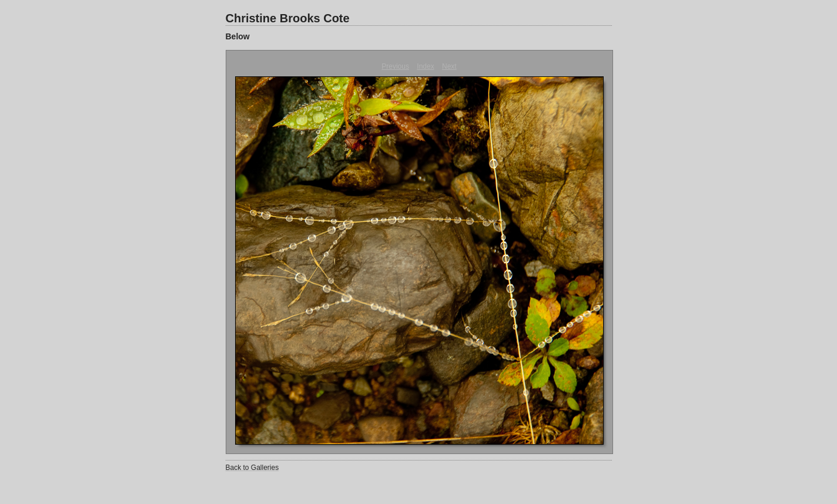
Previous (395, 66)
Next (449, 66)
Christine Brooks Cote (288, 18)
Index (425, 66)
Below (238, 36)
